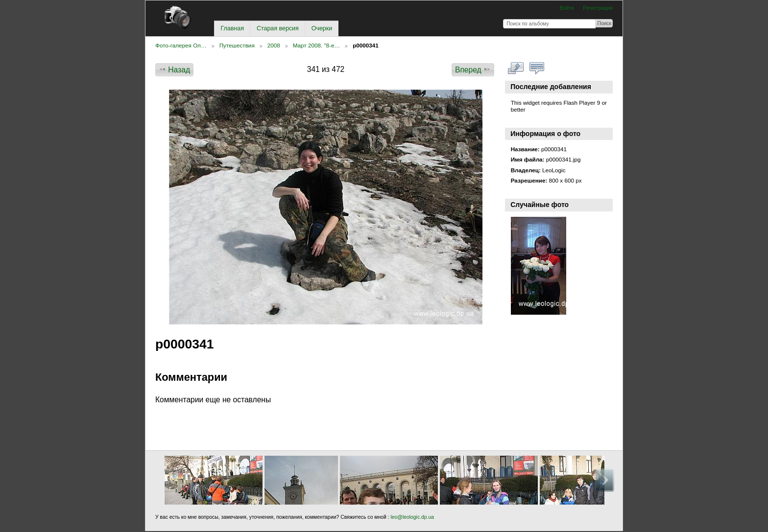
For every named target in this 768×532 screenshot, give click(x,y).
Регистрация (598, 8)
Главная (232, 28)
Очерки (322, 28)
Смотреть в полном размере (516, 69)
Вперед (473, 69)
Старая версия (278, 28)
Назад (174, 69)
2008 (274, 45)
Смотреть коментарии (537, 69)
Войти (566, 8)
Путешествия (237, 45)
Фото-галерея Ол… (181, 45)
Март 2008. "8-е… (316, 45)
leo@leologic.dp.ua (412, 517)
